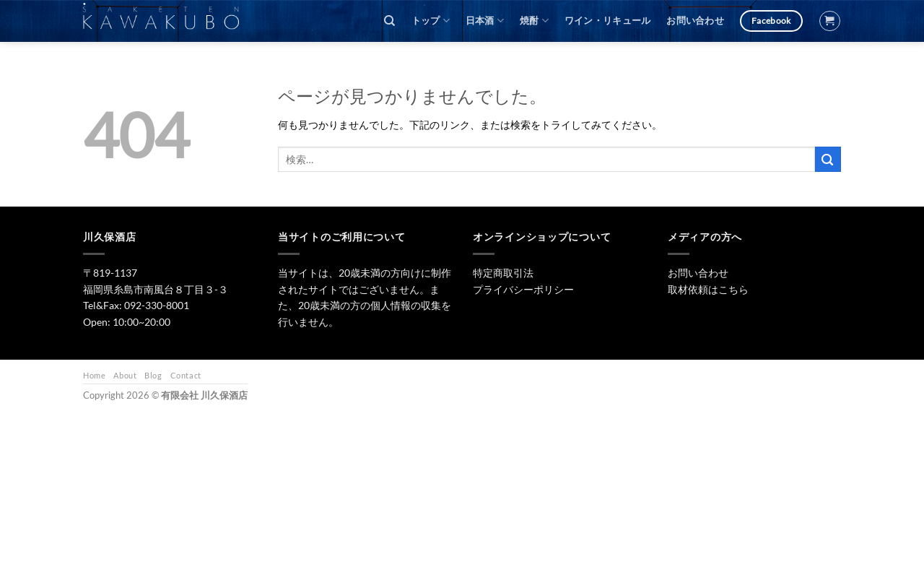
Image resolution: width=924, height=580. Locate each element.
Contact (186, 375)
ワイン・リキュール (607, 21)
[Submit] (828, 159)
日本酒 (485, 21)
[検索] (389, 21)
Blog (153, 375)
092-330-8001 (157, 305)
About (125, 375)
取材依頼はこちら (708, 289)
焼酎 (534, 21)
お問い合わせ (695, 21)
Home (94, 375)
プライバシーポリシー (523, 289)
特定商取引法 (503, 273)
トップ (431, 21)
